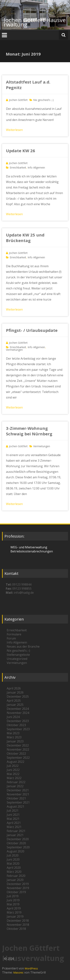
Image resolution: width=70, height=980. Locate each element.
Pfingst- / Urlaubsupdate (32, 330)
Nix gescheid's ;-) (43, 100)
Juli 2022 (13, 766)
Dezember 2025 (18, 696)
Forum (11, 638)
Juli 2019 (13, 896)
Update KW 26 (21, 151)
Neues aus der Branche (23, 646)
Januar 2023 (15, 741)
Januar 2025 (15, 705)
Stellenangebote (18, 655)
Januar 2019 (15, 916)
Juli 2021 (13, 811)
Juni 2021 (13, 815)
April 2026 (14, 688)
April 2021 (14, 823)
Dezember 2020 (18, 839)
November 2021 (18, 794)
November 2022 (18, 749)
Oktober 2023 (16, 725)
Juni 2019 (13, 900)
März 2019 (14, 912)
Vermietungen (14, 350)
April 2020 (14, 868)
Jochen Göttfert (18, 100)
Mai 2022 (13, 774)
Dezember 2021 (18, 790)
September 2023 (18, 729)
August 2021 (15, 806)
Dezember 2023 (18, 721)
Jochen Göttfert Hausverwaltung (35, 22)
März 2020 (14, 872)
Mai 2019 (13, 904)
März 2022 (14, 778)
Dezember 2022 (18, 745)
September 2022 (18, 758)
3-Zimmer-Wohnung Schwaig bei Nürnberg (29, 431)
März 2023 (14, 737)
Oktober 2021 (16, 798)
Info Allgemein (36, 167)
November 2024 (18, 713)
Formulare (14, 634)
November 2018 (18, 925)
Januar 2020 (15, 880)
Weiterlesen (14, 130)
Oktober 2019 (16, 892)
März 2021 (14, 827)
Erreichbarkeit (18, 167)
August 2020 (15, 851)
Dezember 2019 (18, 884)
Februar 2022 (16, 782)
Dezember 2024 (18, 709)
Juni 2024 (13, 717)
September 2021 (18, 802)
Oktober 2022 (16, 754)
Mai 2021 (13, 819)
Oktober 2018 (16, 929)
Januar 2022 (15, 786)
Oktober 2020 (16, 843)
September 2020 (18, 847)
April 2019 (14, 908)
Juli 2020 (13, 855)
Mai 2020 (13, 864)
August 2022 (15, 762)
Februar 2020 (16, 876)
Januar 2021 (15, 835)
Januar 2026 (15, 692)
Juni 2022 (13, 770)
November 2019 (18, 888)
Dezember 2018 (18, 921)
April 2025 (14, 701)
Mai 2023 (13, 733)
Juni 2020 (13, 859)
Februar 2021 (16, 831)
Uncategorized (17, 659)
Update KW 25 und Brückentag (25, 238)
